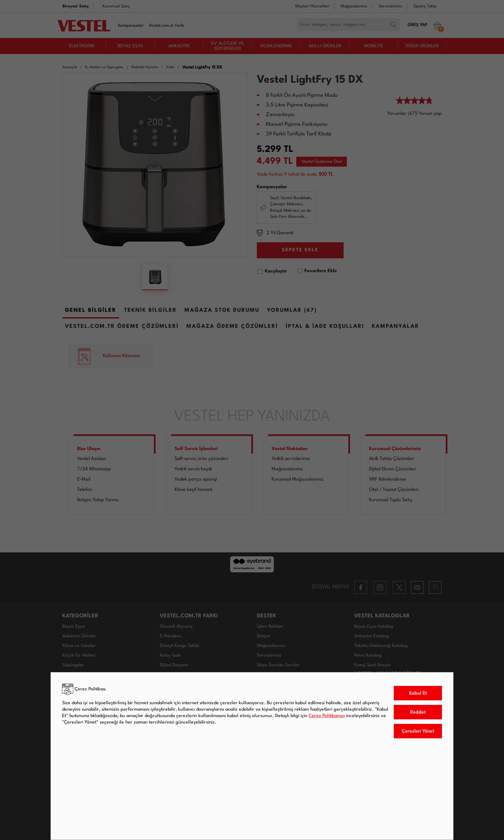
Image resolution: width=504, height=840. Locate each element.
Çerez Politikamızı (327, 716)
